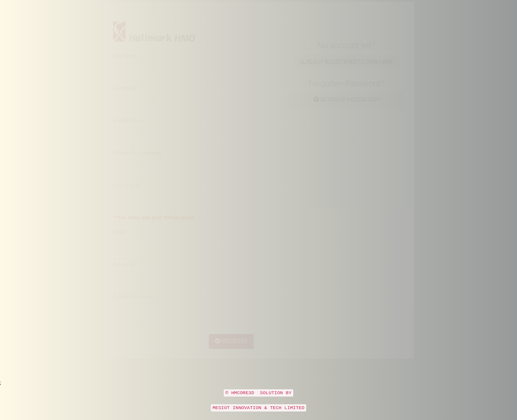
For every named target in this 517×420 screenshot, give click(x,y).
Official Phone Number (137, 161)
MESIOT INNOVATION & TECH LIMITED (258, 415)
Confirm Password (133, 304)
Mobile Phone (128, 128)
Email (119, 240)
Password (124, 272)
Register (231, 349)
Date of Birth (127, 193)
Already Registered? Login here (346, 69)
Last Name (125, 96)
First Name (125, 64)
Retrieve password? (346, 107)
